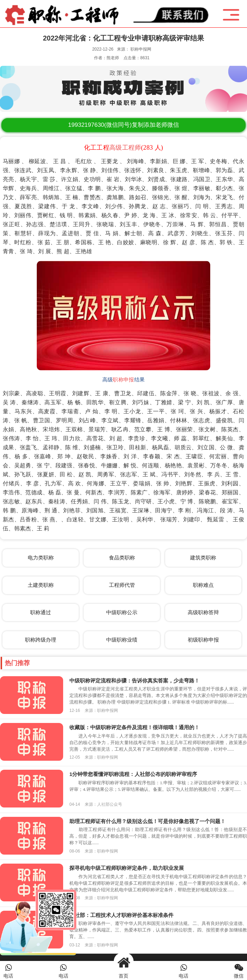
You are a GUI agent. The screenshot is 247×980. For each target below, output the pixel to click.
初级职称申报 (203, 640)
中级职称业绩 (122, 640)
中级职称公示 (122, 612)
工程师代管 (122, 585)
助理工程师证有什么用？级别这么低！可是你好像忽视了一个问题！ (147, 821)
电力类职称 (41, 558)
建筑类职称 (203, 558)
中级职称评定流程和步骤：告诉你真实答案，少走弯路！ (134, 681)
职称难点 (203, 585)
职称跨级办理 (41, 640)
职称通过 (41, 612)
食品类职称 (122, 558)
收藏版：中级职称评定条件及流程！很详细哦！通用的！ (134, 727)
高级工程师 (125, 148)
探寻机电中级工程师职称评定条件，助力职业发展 (127, 868)
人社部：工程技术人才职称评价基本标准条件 (121, 915)
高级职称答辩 (203, 612)
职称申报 (123, 380)
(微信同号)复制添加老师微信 (123, 125)
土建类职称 (41, 585)
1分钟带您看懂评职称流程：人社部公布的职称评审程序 (133, 774)
